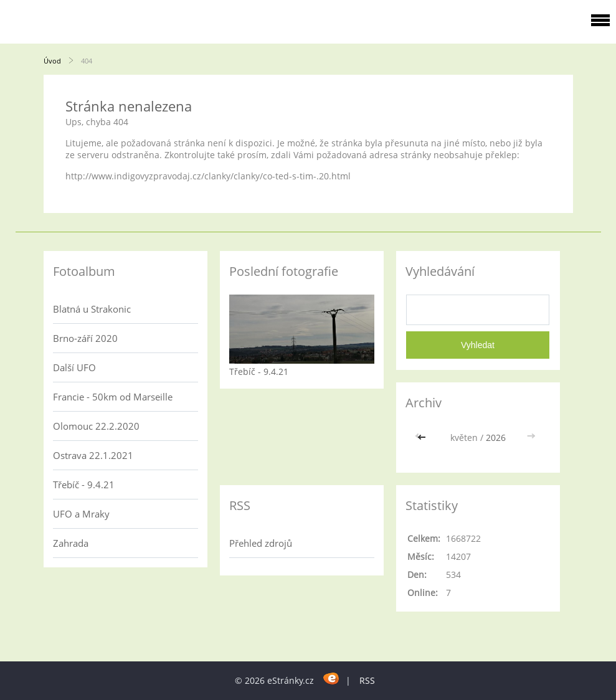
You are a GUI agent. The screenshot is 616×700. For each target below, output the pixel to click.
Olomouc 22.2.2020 (96, 426)
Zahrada (71, 543)
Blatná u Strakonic (92, 309)
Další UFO (74, 367)
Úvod (52, 61)
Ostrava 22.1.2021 (93, 455)
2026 (496, 437)
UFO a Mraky (81, 514)
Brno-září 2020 (85, 338)
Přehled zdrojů (261, 543)
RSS (367, 680)
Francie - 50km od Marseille (113, 397)
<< (423, 437)
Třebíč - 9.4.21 (84, 485)
